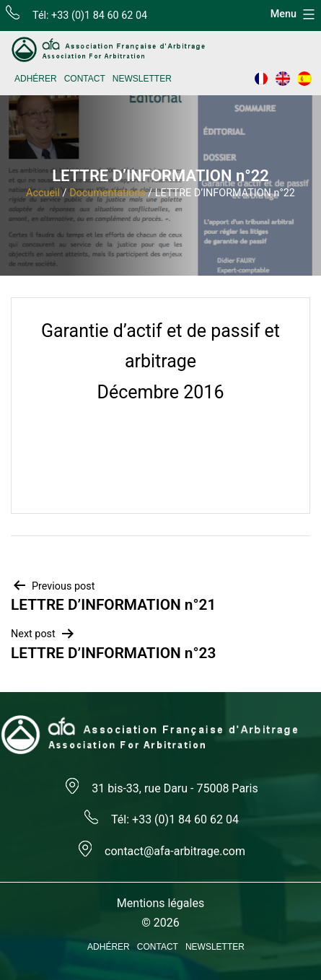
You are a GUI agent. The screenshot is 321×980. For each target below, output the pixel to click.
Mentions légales (160, 903)
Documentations (107, 193)
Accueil (43, 193)
